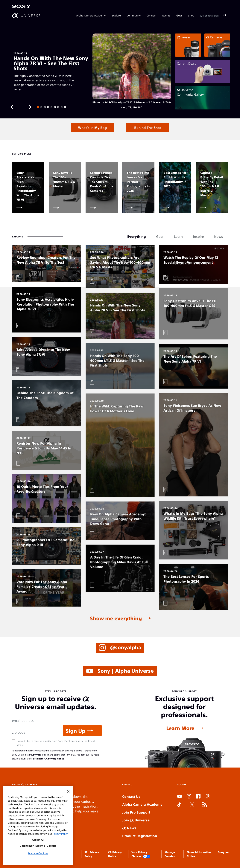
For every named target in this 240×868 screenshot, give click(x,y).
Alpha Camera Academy (91, 15)
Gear (179, 15)
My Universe (209, 15)
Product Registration (140, 836)
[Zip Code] (36, 732)
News (129, 828)
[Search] (225, 15)
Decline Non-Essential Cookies (38, 846)
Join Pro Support (136, 812)
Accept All (38, 840)
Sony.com (224, 852)
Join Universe (136, 820)
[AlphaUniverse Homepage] (26, 15)
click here (38, 759)
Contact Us (131, 796)
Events (166, 15)
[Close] (68, 791)
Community (134, 15)
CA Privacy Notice (54, 759)
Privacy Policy (41, 755)
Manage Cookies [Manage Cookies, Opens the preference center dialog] (38, 853)
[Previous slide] (15, 107)
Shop (191, 15)
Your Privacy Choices (141, 854)
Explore (116, 15)
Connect (151, 15)
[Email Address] (36, 721)
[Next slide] (27, 107)
